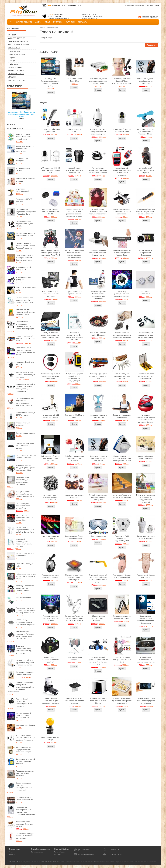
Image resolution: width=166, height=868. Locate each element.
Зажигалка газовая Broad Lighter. (26, 289)
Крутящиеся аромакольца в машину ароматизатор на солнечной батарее (146, 418)
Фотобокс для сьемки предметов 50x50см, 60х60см (98, 701)
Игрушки (12, 77)
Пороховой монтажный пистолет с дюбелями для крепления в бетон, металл (98, 578)
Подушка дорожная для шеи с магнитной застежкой (25, 773)
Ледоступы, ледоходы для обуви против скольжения (146, 81)
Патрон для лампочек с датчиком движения (146, 537)
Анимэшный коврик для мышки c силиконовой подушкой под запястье (98, 212)
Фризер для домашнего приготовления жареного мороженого (122, 701)
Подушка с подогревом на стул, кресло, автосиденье (74, 577)
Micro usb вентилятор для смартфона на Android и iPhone (146, 132)
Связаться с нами (37, 852)
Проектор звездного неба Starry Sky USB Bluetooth (51, 618)
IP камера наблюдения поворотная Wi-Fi (122, 130)
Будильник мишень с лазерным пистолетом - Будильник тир (98, 253)
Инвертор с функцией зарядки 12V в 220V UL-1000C (25, 338)
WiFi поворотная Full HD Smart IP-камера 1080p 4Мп (51, 170)
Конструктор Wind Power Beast (74, 416)
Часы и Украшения (16, 71)
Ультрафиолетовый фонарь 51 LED (24, 279)
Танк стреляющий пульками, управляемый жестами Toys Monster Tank (98, 661)
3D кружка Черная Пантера (23, 170)
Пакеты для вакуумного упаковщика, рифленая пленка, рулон (98, 81)
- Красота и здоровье (17, 54)
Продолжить (152, 45)
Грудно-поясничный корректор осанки (74, 293)
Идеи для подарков (17, 38)
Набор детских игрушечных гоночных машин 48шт (25, 518)
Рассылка (58, 855)
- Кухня (12, 58)
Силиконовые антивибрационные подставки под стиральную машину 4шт (26, 811)
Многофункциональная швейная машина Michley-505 (98, 497)
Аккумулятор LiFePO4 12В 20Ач (25, 200)
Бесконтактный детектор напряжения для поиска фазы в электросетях (146, 212)
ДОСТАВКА (58, 22)
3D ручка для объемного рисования (51, 130)
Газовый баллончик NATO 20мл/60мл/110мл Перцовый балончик (25, 246)
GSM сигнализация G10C (74, 130)
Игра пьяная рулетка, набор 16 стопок (98, 334)
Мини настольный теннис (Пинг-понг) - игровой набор (24, 137)
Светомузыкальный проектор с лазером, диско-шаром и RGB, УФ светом (25, 351)
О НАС (47, 22)
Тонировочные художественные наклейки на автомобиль (146, 660)
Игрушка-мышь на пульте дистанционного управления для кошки (122, 335)
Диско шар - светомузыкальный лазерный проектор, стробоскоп (24, 649)
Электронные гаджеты (18, 41)
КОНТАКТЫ (83, 22)
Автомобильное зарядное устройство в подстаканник (74, 170)
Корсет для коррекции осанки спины (122, 416)
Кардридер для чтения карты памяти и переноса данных (25, 588)
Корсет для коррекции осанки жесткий (98, 416)
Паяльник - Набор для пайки (25, 565)
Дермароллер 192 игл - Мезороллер (25, 555)
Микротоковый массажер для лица (26, 180)
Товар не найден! (52, 27)
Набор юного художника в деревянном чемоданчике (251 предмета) (146, 498)
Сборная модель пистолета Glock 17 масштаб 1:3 (23, 506)
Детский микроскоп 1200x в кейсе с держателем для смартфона (98, 295)
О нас (11, 852)
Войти (147, 5)
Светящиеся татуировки (25, 433)
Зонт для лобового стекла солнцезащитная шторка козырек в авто (51, 335)
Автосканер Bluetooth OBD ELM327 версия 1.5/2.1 (51, 212)
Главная (42, 27)
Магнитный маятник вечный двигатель (146, 457)
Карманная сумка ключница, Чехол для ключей (24, 824)
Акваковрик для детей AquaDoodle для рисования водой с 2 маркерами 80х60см (74, 213)
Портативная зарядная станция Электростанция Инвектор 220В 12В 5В (26, 610)
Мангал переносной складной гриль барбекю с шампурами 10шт (26, 468)
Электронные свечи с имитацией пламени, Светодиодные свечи (24, 258)
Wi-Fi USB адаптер (23, 598)
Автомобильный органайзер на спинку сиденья (146, 170)
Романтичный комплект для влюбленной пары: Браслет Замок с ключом (74, 618)
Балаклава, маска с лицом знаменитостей (25, 798)
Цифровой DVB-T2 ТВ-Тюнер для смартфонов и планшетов (146, 701)
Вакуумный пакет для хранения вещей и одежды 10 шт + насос (25, 300)
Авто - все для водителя (19, 45)
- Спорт (12, 61)
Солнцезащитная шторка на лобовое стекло (26, 456)
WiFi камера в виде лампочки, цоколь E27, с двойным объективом (25, 738)
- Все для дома (15, 51)
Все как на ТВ (14, 48)
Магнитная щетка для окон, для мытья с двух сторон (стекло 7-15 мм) (122, 458)
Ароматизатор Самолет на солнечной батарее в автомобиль (122, 212)
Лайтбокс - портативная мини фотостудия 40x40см (74, 458)
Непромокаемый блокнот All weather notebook (74, 537)
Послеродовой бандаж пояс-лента (146, 576)
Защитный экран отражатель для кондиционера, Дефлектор (22, 481)
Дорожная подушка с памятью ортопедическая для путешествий (24, 786)
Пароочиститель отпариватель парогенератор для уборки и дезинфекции (25, 325)
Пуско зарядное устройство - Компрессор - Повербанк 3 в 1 (26, 212)
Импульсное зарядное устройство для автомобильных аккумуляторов (74, 377)
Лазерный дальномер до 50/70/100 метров (26, 414)
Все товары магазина (18, 80)
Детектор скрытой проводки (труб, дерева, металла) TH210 (25, 312)
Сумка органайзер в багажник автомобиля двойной (51, 660)
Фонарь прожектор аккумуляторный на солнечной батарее (24, 750)
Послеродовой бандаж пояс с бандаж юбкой (122, 576)
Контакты (12, 855)
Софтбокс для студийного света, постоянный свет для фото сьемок (146, 620)
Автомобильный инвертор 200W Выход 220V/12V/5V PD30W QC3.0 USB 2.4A (25, 635)
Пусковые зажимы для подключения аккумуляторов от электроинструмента (25, 402)
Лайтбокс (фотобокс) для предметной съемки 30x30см (51, 458)
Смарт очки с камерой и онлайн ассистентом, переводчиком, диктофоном (25, 388)
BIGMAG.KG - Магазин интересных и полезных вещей (25, 862)
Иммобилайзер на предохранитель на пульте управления (146, 335)
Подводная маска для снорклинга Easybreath (51, 576)
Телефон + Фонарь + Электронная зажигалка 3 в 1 (122, 660)
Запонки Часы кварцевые (146, 293)
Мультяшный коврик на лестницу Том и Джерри (122, 496)
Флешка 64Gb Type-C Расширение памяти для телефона (26, 375)
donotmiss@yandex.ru (86, 854)
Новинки (12, 35)
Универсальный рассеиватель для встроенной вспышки (51, 701)
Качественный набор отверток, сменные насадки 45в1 (146, 376)
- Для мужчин (14, 64)
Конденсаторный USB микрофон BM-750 (51, 416)
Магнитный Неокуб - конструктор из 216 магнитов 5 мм (51, 497)
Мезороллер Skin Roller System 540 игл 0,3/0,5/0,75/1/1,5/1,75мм (122, 81)
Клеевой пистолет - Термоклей (23, 424)
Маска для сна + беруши (26, 725)
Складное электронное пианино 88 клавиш (25, 673)
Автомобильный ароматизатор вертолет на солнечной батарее (98, 170)
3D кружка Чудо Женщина (22, 159)
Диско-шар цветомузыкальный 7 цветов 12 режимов (122, 294)
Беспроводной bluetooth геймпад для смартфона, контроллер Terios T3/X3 (51, 253)
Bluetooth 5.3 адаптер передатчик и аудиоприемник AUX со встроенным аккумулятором (21, 687)
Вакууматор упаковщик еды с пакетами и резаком (25, 446)
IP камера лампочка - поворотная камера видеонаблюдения (98, 132)
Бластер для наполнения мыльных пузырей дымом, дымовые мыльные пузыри (74, 254)
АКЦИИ (38, 22)
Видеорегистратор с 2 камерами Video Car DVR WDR (51, 294)
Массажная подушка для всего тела (74, 496)
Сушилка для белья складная (74, 658)
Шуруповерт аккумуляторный (22, 190)
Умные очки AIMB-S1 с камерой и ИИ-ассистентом (25, 149)
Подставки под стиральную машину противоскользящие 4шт (25, 622)
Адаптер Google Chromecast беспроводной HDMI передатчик (24, 702)
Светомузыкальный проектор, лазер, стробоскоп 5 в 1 (24, 715)
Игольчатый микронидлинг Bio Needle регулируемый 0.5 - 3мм (24, 543)
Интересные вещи (16, 74)
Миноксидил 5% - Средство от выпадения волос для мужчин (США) (21, 114)
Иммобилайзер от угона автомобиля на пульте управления (51, 376)
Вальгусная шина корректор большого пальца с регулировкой (25, 494)
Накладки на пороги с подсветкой (51, 537)
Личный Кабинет (60, 852)
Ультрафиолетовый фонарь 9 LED (24, 268)
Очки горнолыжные (98, 536)
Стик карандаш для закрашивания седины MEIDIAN (25, 224)
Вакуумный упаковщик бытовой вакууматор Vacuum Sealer (122, 253)
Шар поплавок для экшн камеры (51, 738)
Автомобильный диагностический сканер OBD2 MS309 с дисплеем (122, 172)
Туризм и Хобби (15, 67)
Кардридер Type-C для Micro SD (25, 363)
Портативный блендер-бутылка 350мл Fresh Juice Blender (25, 836)
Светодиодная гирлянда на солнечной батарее (25, 234)
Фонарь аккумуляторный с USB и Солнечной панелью (26, 761)
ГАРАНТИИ (70, 22)
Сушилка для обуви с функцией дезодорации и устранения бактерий (25, 663)
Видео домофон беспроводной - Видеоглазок (146, 253)
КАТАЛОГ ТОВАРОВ (24, 22)
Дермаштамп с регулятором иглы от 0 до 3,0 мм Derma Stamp (25, 530)
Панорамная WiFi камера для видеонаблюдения (122, 538)
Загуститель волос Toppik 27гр (74, 80)
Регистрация (154, 5)
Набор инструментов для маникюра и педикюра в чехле (26, 576)
